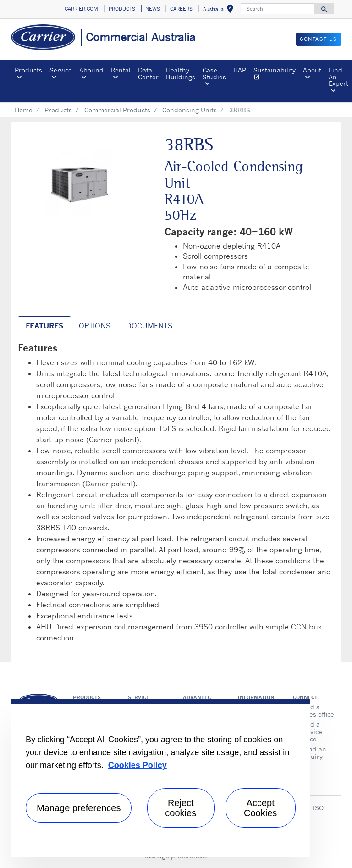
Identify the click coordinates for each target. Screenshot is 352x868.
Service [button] (61, 70)
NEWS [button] (153, 9)
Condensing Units (190, 110)
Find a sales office (317, 710)
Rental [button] (121, 70)
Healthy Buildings (181, 73)
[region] (161, 778)
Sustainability (276, 75)
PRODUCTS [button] (122, 9)
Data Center (148, 73)
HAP (240, 70)
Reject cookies (181, 808)
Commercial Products (117, 110)
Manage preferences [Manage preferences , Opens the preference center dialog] (79, 808)
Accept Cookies (260, 808)
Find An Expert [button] (338, 77)
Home (24, 110)
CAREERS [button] (181, 9)
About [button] (312, 70)
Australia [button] (220, 10)
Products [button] (28, 70)
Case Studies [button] (214, 73)
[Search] (278, 9)
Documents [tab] (149, 326)
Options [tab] (95, 326)
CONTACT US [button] (319, 39)
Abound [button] (91, 70)
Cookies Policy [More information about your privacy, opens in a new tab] (137, 765)
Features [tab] (44, 326)
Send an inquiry (313, 753)
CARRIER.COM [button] (81, 9)
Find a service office (311, 732)
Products (58, 110)
